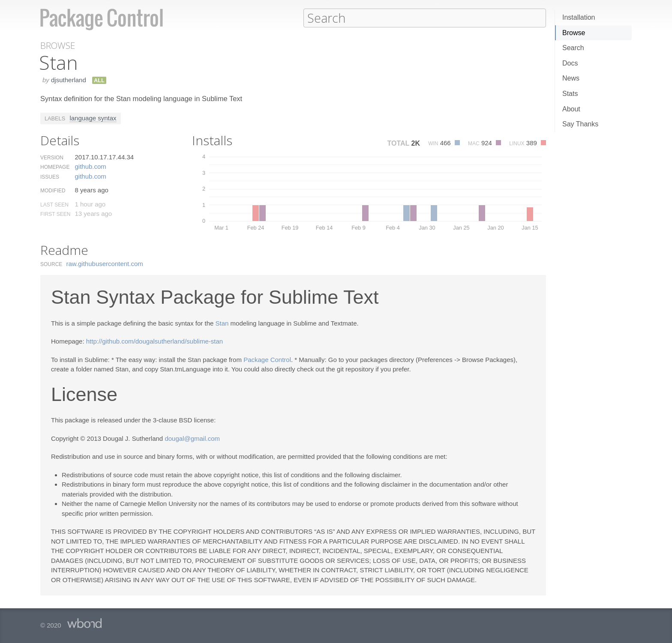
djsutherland (69, 79)
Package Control (267, 359)
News (571, 78)
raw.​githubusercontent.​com (105, 263)
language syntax (93, 118)
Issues (50, 176)
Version (52, 157)
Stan (222, 323)
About (571, 109)
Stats (570, 94)
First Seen (55, 214)
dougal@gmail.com (192, 438)
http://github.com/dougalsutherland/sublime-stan (154, 341)
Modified (53, 190)
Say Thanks (580, 124)
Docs (570, 63)
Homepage (55, 167)
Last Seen (54, 204)
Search (573, 48)
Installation (579, 17)
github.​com (90, 166)
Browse (574, 33)
